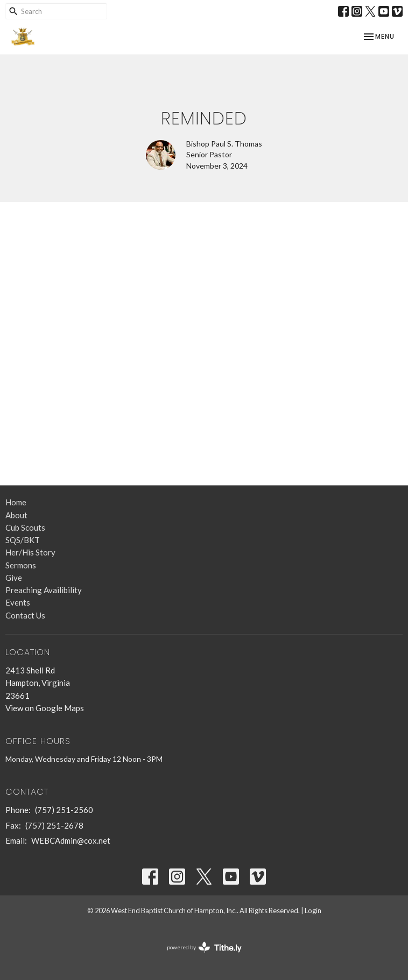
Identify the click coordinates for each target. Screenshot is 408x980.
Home (16, 502)
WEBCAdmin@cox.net (71, 840)
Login (313, 911)
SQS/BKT (23, 540)
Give (14, 578)
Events (18, 602)
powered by (204, 947)
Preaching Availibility (44, 590)
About (16, 515)
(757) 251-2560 (64, 810)
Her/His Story (30, 552)
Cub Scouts (25, 527)
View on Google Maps (45, 708)
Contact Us (25, 615)
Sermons (21, 565)
